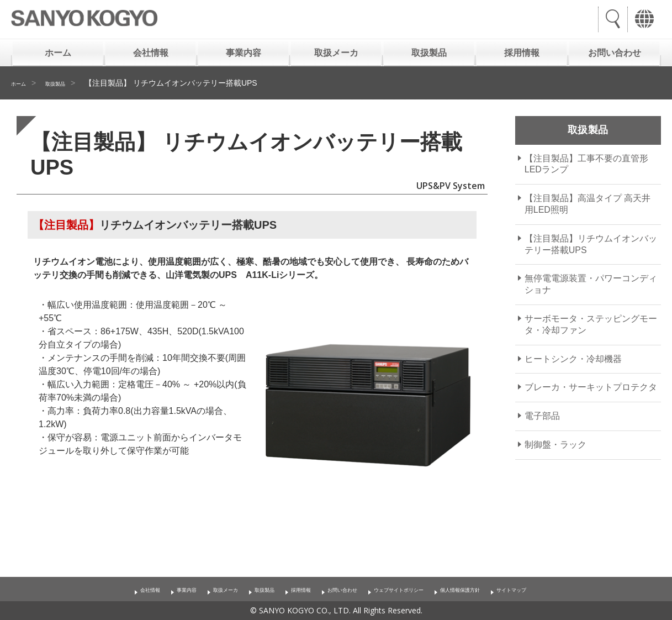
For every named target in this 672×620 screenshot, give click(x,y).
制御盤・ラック (555, 445)
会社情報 (151, 53)
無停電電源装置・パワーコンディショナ (591, 284)
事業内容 (244, 53)
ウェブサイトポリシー (417, 589)
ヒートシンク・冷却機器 (573, 359)
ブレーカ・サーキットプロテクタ (591, 387)
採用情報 (522, 53)
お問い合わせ (615, 53)
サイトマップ (574, 589)
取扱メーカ (336, 53)
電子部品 (542, 416)
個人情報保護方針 (503, 589)
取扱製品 (429, 53)
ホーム (58, 53)
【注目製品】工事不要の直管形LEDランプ (586, 164)
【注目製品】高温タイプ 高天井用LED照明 (588, 204)
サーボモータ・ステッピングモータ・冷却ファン (591, 324)
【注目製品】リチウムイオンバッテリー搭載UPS (591, 244)
